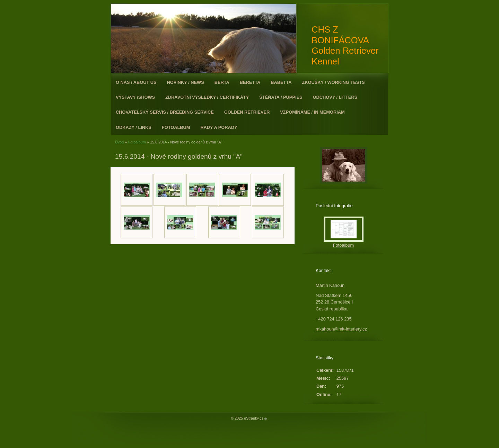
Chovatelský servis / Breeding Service (165, 112)
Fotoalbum (176, 127)
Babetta (281, 82)
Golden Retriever (247, 112)
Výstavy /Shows (135, 97)
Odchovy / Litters (335, 97)
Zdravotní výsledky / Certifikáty (207, 97)
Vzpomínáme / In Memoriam (312, 112)
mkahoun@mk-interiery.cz (341, 329)
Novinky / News (186, 82)
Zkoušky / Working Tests (334, 82)
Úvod (119, 142)
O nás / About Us (136, 82)
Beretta (250, 82)
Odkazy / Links (134, 127)
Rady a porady (219, 127)
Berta (222, 82)
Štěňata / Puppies (281, 97)
